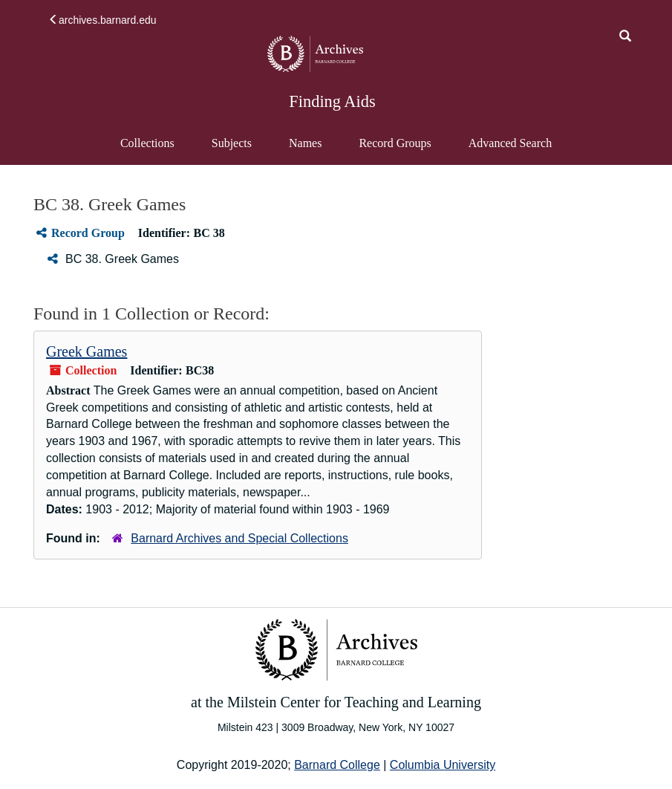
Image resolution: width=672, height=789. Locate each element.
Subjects (232, 143)
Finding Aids (332, 101)
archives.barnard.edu (102, 20)
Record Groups (395, 143)
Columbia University (443, 765)
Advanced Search (510, 150)
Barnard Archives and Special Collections (239, 538)
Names (305, 143)
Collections (147, 143)
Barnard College (337, 765)
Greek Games (87, 351)
